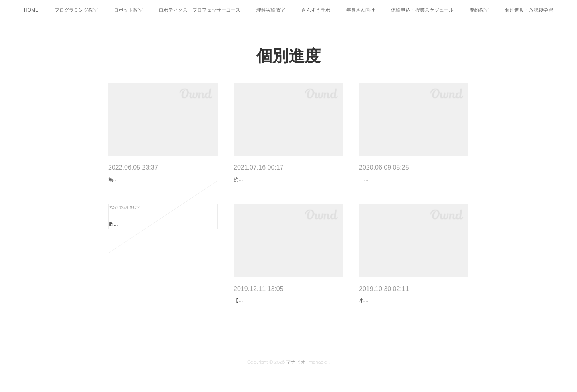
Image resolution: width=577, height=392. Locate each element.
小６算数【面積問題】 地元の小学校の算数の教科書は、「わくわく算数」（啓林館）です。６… (412, 314)
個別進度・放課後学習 (529, 10)
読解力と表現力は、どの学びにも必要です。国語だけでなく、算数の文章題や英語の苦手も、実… (286, 184)
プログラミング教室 (76, 10)
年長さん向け (361, 10)
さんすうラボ (316, 10)
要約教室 (479, 10)
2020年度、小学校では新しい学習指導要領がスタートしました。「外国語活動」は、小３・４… (413, 184)
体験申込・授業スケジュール (422, 10)
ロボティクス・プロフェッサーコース (200, 10)
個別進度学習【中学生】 (135, 233)
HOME (31, 10)
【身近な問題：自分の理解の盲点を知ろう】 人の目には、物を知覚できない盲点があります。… (286, 314)
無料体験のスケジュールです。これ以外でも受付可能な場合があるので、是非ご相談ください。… (161, 184)
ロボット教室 (128, 10)
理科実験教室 (271, 10)
